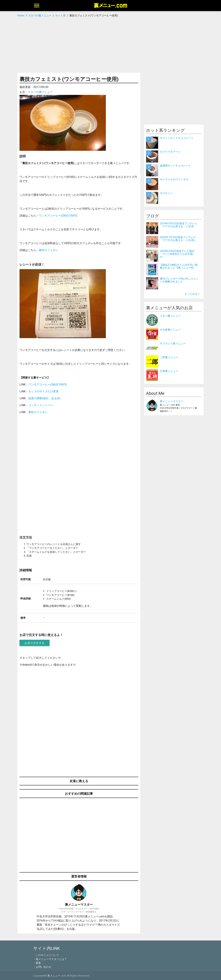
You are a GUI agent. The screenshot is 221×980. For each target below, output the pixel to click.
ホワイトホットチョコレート (177, 138)
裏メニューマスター (172, 401)
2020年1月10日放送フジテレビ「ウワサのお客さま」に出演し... (179, 239)
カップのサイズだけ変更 (44, 391)
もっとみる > (192, 294)
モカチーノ (166, 193)
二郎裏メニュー (169, 357)
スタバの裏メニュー (40, 92)
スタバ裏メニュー (170, 316)
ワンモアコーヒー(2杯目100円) (58, 215)
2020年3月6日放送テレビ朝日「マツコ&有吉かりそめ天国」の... (178, 254)
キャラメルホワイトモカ (174, 179)
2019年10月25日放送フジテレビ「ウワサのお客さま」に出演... (179, 225)
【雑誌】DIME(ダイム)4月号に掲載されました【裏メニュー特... (179, 266)
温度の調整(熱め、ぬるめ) (44, 398)
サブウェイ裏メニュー (173, 343)
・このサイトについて (46, 955)
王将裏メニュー (169, 371)
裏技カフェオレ (49, 250)
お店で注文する (35, 643)
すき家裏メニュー (170, 330)
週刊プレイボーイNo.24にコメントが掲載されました (179, 280)
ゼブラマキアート (170, 152)
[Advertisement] (111, 45)
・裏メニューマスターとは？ (50, 959)
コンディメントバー (41, 405)
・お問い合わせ (42, 967)
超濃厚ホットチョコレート (175, 166)
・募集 (37, 963)
